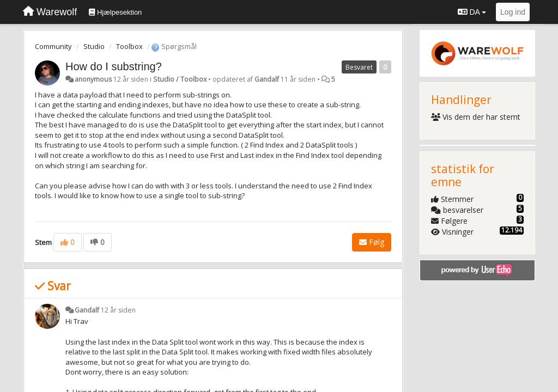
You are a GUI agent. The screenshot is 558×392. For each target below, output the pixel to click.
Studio (94, 46)
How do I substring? (114, 66)
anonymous (93, 79)
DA (472, 12)
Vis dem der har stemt (476, 117)
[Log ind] (513, 12)
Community (53, 46)
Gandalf (267, 79)
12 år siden (118, 310)
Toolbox (129, 46)
